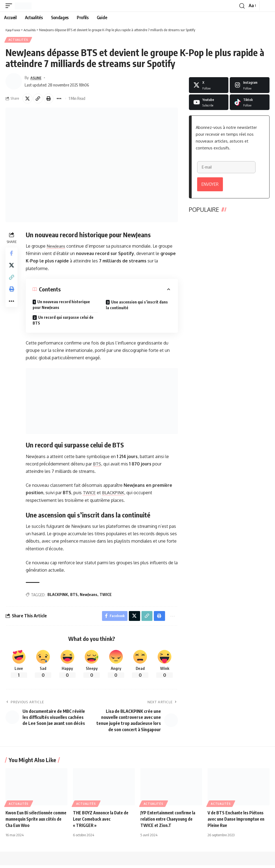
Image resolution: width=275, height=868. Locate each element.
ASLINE (37, 78)
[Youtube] (209, 103)
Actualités (19, 40)
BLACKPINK (116, 494)
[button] (10, 6)
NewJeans (58, 248)
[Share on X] (28, 100)
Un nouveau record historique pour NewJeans (62, 306)
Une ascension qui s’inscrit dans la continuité (137, 307)
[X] (209, 86)
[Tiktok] (250, 103)
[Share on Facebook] (12, 256)
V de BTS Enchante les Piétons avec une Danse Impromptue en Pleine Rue (238, 821)
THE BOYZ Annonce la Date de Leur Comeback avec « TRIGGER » (102, 821)
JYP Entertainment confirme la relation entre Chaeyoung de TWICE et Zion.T (170, 821)
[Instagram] (250, 86)
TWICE (91, 494)
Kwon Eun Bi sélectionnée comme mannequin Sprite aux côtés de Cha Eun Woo (34, 821)
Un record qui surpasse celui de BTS (64, 322)
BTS (98, 465)
